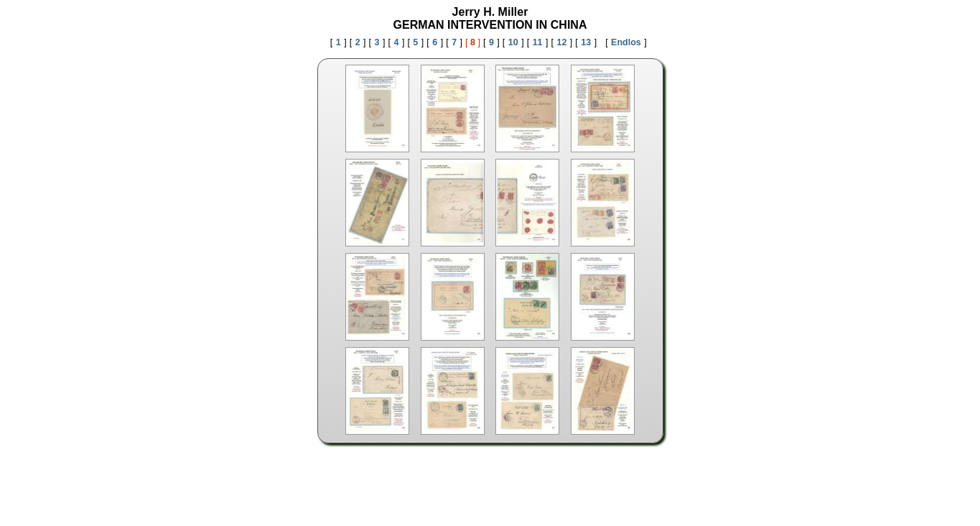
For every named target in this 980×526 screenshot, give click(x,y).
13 (586, 42)
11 (538, 42)
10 (513, 42)
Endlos (626, 42)
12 (561, 42)
